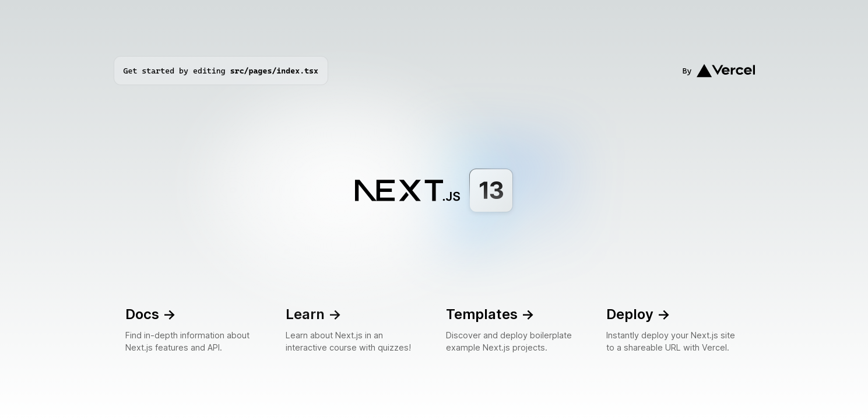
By (719, 71)
